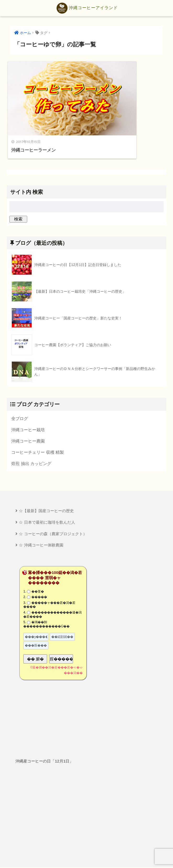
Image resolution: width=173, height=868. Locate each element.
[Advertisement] (86, 785)
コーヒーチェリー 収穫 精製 (38, 420)
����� (39, 566)
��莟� (38, 560)
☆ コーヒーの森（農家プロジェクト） (53, 502)
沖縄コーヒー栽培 (28, 397)
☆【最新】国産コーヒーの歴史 (46, 479)
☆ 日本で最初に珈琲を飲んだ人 (47, 491)
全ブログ (20, 386)
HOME (86, 846)
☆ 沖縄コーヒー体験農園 (41, 514)
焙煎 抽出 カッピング (31, 432)
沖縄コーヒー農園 (28, 409)
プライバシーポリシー (87, 855)
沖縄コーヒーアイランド (87, 8)
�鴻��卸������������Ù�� (46, 593)
